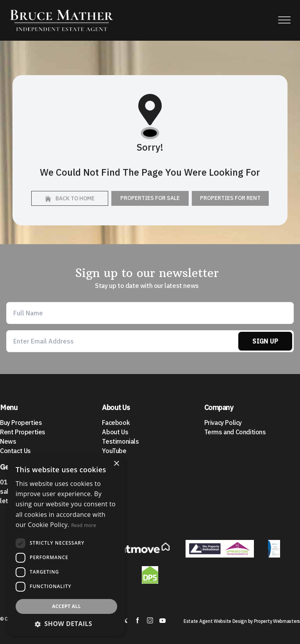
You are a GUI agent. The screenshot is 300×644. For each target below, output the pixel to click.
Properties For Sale (150, 198)
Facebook (116, 423)
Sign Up (265, 341)
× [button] (116, 464)
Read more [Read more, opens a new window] (84, 525)
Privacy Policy (223, 423)
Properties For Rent (230, 198)
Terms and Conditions (235, 432)
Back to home (70, 198)
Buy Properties (21, 423)
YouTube (114, 451)
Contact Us (15, 451)
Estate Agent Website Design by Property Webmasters (242, 621)
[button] (66, 624)
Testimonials (120, 441)
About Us (115, 432)
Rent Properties (23, 432)
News (8, 441)
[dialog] (66, 546)
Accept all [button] (66, 606)
